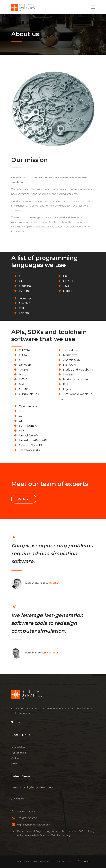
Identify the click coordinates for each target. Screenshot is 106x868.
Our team (24, 499)
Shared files (18, 747)
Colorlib (87, 861)
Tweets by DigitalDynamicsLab (32, 787)
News (15, 764)
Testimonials (19, 753)
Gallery (15, 758)
